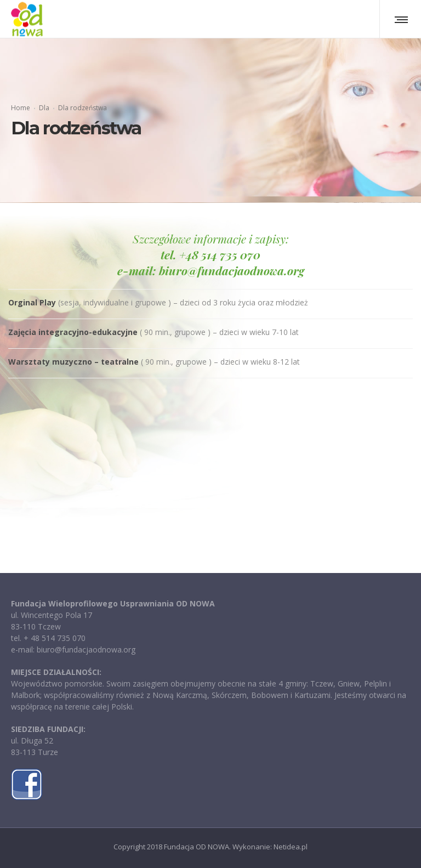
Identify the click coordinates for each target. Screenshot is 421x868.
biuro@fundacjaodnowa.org (232, 270)
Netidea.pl (291, 847)
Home (21, 108)
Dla (44, 108)
